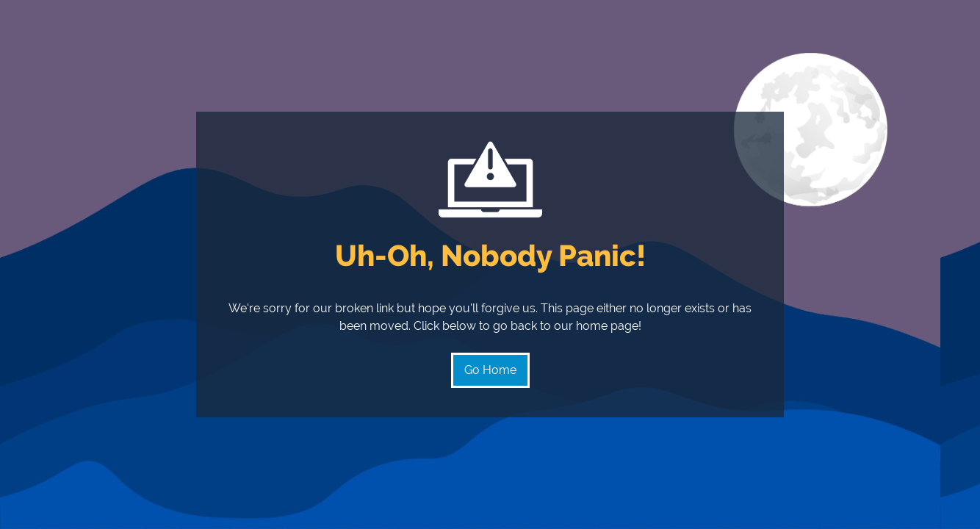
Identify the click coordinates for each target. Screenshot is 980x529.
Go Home (490, 370)
